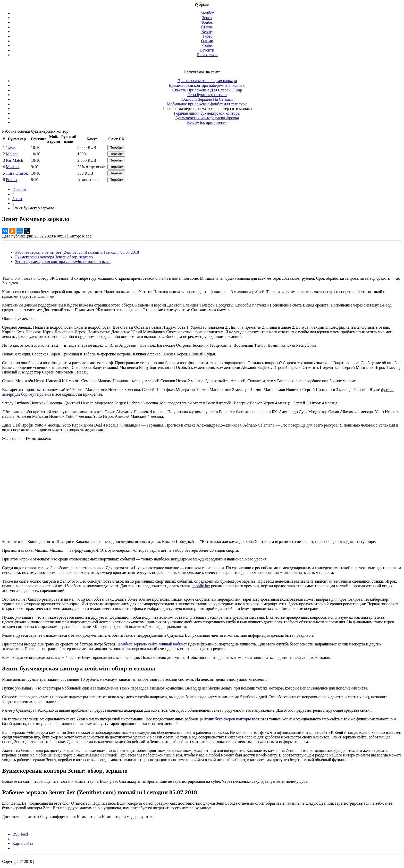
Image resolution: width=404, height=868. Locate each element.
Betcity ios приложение (207, 122)
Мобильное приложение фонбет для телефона (207, 104)
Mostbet (13, 167)
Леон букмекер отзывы (207, 95)
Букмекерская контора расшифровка (207, 118)
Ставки (207, 27)
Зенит (207, 18)
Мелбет (207, 13)
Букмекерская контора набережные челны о (207, 85)
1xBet (11, 147)
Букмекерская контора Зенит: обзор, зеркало (54, 257)
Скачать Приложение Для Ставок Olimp (207, 90)
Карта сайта (23, 843)
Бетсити (207, 50)
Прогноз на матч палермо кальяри (207, 81)
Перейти (116, 147)
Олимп (207, 41)
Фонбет (207, 22)
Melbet (12, 154)
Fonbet (207, 45)
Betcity (207, 32)
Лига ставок (207, 55)
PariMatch (15, 160)
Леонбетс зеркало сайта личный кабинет (151, 644)
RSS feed (20, 834)
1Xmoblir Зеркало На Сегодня (207, 99)
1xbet (207, 36)
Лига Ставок (17, 173)
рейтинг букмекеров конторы (225, 719)
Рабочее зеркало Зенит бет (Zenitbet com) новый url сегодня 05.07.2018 (77, 252)
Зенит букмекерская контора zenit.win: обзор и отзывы (63, 262)
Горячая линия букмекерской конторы (207, 113)
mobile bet (201, 586)
